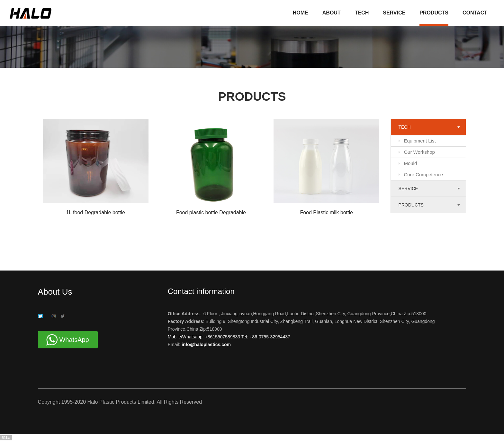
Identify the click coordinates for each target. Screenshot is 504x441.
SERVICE (394, 13)
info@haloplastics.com (206, 345)
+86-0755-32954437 (269, 337)
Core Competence (423, 175)
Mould (410, 163)
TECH (362, 13)
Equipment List (420, 141)
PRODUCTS (434, 13)
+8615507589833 (223, 337)
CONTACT (475, 13)
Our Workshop (419, 152)
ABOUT (332, 13)
